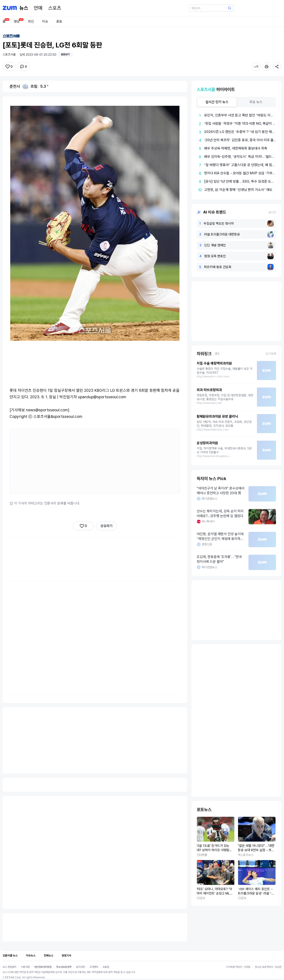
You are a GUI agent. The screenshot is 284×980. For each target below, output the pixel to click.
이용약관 (25, 967)
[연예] (38, 8)
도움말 (106, 967)
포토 (59, 21)
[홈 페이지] (24, 8)
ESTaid (10, 977)
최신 (31, 21)
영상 (17, 21)
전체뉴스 (49, 956)
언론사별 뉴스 (10, 956)
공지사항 (80, 967)
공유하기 (106, 526)
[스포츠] (55, 8)
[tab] (217, 102)
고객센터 (94, 967)
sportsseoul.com (68, 416)
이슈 (45, 21)
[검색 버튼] (230, 8)
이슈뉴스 (31, 956)
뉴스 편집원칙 (9, 967)
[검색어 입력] (211, 8)
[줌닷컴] (10, 8)
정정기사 (66, 956)
